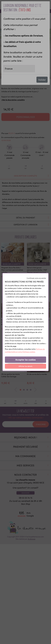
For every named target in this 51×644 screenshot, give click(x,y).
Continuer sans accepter (36, 278)
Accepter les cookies (26, 360)
